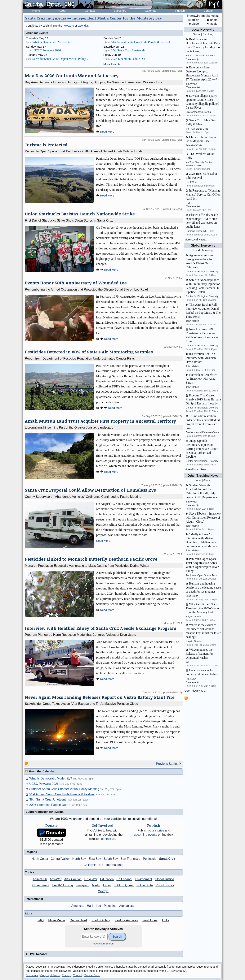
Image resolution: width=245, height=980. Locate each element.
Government (41, 885)
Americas (78, 906)
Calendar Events (37, 33)
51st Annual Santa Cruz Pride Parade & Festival (140, 42)
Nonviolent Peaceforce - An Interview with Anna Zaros (202, 379)
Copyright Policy (50, 975)
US (101, 865)
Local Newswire (203, 30)
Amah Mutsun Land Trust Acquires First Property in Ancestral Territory (100, 421)
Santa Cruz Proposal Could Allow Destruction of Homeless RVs (90, 490)
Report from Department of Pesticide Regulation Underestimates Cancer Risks (80, 358)
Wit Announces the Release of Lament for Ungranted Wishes (199, 654)
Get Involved (78, 920)
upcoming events (146, 835)
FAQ (41, 920)
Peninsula (150, 859)
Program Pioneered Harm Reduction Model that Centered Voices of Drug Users (80, 635)
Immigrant (82, 885)
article (194, 20)
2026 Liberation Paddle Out (128, 59)
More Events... (113, 64)
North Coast (40, 859)
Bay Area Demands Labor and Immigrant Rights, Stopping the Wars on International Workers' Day (93, 82)
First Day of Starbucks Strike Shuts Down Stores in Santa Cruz (69, 220)
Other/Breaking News (203, 476)
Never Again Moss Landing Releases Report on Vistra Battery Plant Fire (100, 697)
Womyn (103, 891)
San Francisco (130, 859)
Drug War (91, 879)
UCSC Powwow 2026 (47, 50)
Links (166, 920)
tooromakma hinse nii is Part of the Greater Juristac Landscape (69, 427)
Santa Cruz (167, 859)
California (90, 865)
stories (156, 830)
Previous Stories (169, 764)
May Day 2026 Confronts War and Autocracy (72, 76)
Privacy (66, 975)
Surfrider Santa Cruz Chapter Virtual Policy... (60, 59)
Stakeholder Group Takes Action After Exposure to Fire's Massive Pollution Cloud (82, 704)
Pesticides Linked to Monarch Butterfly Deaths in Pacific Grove (91, 559)
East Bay (95, 859)
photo (212, 20)
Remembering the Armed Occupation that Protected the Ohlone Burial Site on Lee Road (86, 289)
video (194, 24)
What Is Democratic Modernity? (52, 42)
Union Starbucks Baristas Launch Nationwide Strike (80, 214)
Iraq (98, 906)
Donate (208, 11)
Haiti (90, 906)
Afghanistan (127, 906)
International (115, 865)
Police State (145, 885)
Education (107, 879)
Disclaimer (32, 975)
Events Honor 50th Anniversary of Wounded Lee (76, 283)
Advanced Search (103, 944)
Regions (31, 852)
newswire (68, 26)
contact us (108, 839)
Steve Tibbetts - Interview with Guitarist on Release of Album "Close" (203, 518)
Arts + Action (73, 879)
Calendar (151, 11)
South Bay (111, 859)
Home (36, 11)
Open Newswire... (195, 691)
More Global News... (197, 469)
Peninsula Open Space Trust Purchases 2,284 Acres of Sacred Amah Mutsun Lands (84, 151)
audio (212, 24)
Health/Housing (62, 885)
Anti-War (56, 879)
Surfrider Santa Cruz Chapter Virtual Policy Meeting (64, 789)
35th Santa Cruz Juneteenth (128, 50)
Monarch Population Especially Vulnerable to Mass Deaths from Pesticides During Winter (87, 566)
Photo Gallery (101, 920)
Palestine (110, 906)
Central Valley (60, 859)
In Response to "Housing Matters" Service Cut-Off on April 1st (203, 194)
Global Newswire (203, 246)
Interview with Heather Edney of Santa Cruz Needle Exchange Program (101, 628)
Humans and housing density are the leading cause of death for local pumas (203, 587)
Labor (107, 885)
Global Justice (165, 879)
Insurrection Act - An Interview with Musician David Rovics (201, 358)
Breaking (208, 34)
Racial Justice (165, 885)
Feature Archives (126, 920)
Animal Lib (40, 879)
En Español (124, 879)
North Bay (79, 859)
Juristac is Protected (46, 145)
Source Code (92, 975)
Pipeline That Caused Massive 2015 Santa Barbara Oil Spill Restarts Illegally (203, 399)
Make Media (57, 920)
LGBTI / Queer (124, 885)
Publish (180, 11)
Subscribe (120, 11)
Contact (90, 11)
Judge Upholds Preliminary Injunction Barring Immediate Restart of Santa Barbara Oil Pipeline (202, 449)
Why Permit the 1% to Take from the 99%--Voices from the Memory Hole (203, 608)
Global (197, 34)
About (62, 11)
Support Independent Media (45, 812)
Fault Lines (150, 920)
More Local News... (196, 240)
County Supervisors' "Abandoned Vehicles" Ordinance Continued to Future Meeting (83, 497)
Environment (144, 879)
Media (96, 885)
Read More (107, 132)
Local (196, 250)
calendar (83, 26)
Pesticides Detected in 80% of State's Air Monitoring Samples (89, 352)
